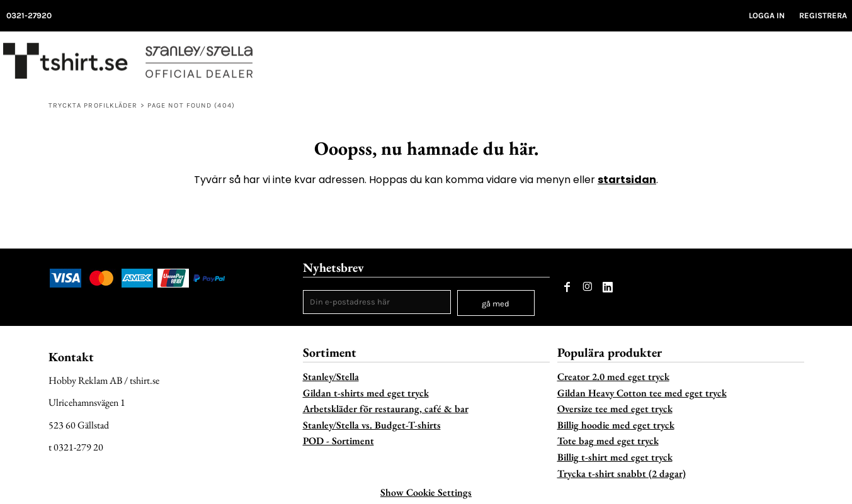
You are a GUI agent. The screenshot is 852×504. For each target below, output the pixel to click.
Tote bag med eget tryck (608, 441)
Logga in (767, 15)
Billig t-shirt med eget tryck (615, 457)
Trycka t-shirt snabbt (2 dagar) (622, 473)
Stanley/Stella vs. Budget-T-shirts (372, 425)
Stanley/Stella (331, 377)
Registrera (823, 15)
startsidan (627, 180)
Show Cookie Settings (426, 492)
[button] (815, 64)
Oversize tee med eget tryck (615, 409)
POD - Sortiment (338, 441)
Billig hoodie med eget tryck (616, 425)
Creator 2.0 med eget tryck (613, 377)
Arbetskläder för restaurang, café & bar (386, 409)
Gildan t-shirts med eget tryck (366, 393)
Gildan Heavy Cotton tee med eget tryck (642, 393)
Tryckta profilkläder (93, 105)
